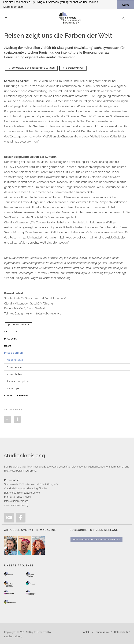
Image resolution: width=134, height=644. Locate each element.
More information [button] (14, 7)
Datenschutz (121, 632)
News (8, 346)
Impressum (102, 632)
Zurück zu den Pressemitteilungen (31, 68)
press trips (13, 388)
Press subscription (18, 381)
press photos (14, 374)
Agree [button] (126, 5)
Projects (11, 339)
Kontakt (86, 632)
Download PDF (73, 68)
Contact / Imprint (17, 395)
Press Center (14, 353)
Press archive (14, 367)
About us (11, 332)
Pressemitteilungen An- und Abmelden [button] (96, 540)
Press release (15, 360)
